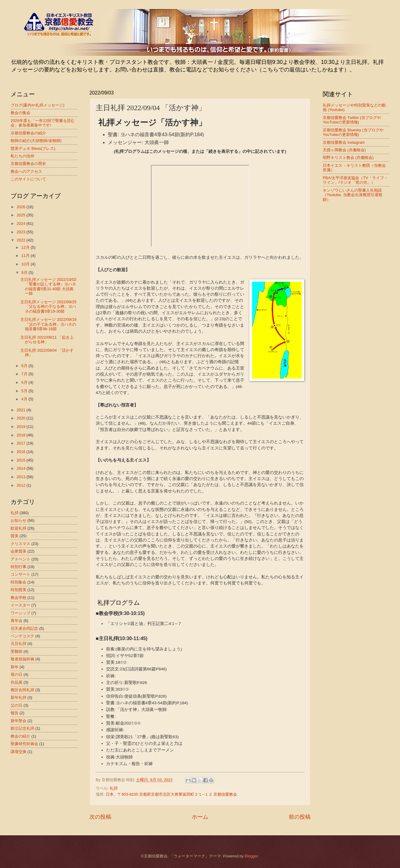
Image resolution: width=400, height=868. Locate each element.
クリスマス (20, 544)
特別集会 (18, 582)
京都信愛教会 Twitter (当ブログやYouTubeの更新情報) (352, 120)
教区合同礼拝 (22, 690)
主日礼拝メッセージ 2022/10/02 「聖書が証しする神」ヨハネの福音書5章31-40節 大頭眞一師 (48, 286)
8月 (25, 366)
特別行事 (18, 567)
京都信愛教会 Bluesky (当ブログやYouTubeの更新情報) (353, 132)
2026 (22, 207)
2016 (22, 452)
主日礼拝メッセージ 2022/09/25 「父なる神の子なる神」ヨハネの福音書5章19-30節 (48, 307)
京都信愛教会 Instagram (344, 142)
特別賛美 (18, 590)
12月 (26, 247)
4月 (25, 399)
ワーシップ (20, 613)
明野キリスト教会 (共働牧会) (348, 158)
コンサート (20, 574)
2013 (22, 477)
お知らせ (18, 520)
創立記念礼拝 (22, 728)
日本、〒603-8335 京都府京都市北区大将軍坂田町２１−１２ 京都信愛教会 (171, 794)
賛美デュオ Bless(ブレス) (33, 148)
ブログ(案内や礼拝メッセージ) (38, 105)
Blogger (252, 856)
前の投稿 (300, 817)
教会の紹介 (20, 736)
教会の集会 (20, 113)
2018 (22, 435)
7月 (25, 374)
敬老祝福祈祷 (22, 659)
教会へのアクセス (26, 171)
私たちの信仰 (22, 156)
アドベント (20, 559)
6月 (25, 382)
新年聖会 (18, 721)
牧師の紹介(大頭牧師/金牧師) (36, 141)
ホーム (200, 817)
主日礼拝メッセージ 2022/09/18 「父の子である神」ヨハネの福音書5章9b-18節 (48, 324)
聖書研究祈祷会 (24, 744)
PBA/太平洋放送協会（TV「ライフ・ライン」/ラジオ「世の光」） (355, 180)
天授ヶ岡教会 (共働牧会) (344, 150)
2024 (22, 224)
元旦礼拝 (18, 644)
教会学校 (18, 598)
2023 (22, 232)
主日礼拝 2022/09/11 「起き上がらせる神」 (47, 340)
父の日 (17, 705)
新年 (15, 667)
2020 (22, 418)
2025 (22, 215)
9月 (25, 273)
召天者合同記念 (24, 628)
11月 (26, 256)
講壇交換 (18, 752)
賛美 (15, 536)
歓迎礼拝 (18, 528)
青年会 (17, 621)
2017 (22, 443)
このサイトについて (28, 179)
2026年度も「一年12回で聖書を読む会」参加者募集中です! (43, 123)
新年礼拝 (18, 697)
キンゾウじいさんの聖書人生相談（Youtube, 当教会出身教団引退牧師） (353, 195)
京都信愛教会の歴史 (28, 164)
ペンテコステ (22, 636)
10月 (26, 264)
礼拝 (114, 788)
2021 (22, 410)
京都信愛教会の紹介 (28, 133)
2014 (22, 468)
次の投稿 (100, 817)
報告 (15, 713)
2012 (22, 485)
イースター (20, 605)
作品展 (17, 682)
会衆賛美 (18, 551)
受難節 (17, 651)
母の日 (17, 674)
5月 (25, 391)
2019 (22, 427)
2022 (22, 240)
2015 (22, 460)
